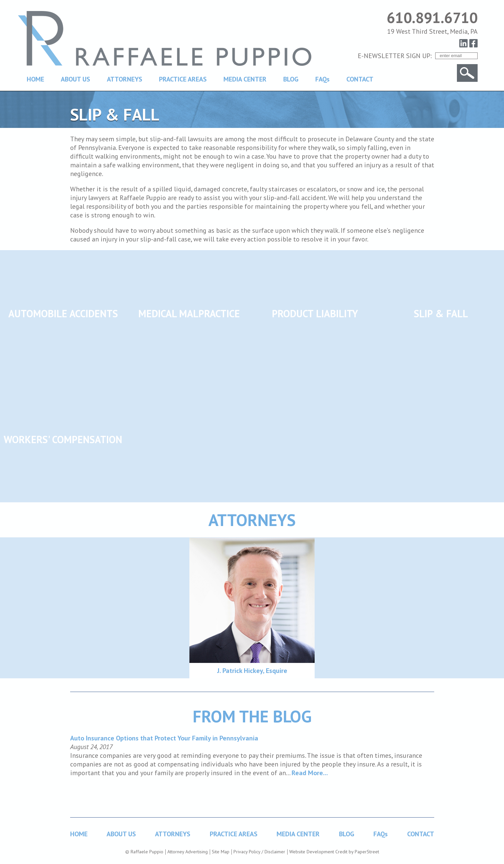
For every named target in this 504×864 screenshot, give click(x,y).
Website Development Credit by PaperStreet (334, 852)
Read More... (310, 773)
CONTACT (360, 79)
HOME (35, 79)
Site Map (221, 852)
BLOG (291, 79)
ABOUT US (75, 79)
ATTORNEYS (125, 79)
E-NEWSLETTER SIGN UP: (395, 56)
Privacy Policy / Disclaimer (259, 852)
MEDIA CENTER (245, 79)
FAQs (322, 79)
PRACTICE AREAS (183, 79)
